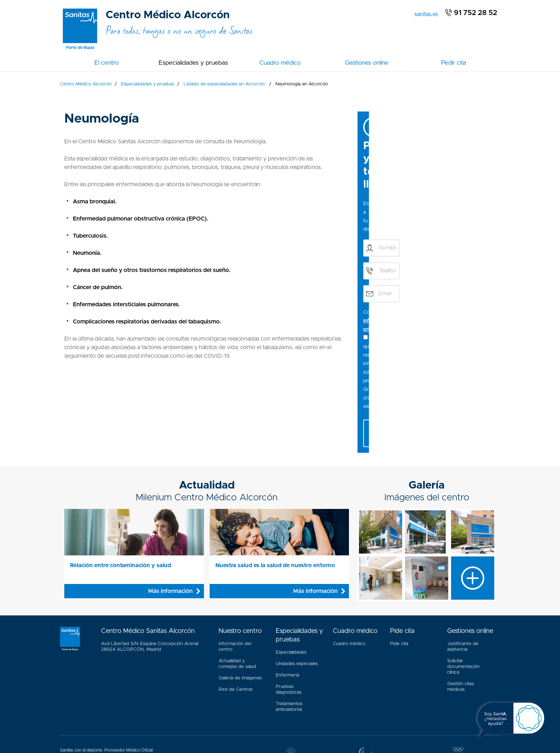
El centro (106, 63)
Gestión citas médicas (461, 601)
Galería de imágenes (240, 594)
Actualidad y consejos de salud (237, 580)
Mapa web (176, 723)
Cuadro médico (280, 63)
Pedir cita (454, 63)
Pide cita (399, 560)
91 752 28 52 (471, 13)
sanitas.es (427, 14)
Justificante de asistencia (463, 563)
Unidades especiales (297, 580)
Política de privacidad (252, 723)
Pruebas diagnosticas (289, 606)
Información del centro (235, 563)
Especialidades (291, 568)
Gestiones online (367, 63)
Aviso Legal (148, 723)
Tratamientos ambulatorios (289, 623)
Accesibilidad (117, 723)
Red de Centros (236, 606)
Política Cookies (209, 723)
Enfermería (287, 591)
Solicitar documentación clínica (463, 583)
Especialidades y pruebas (193, 63)
